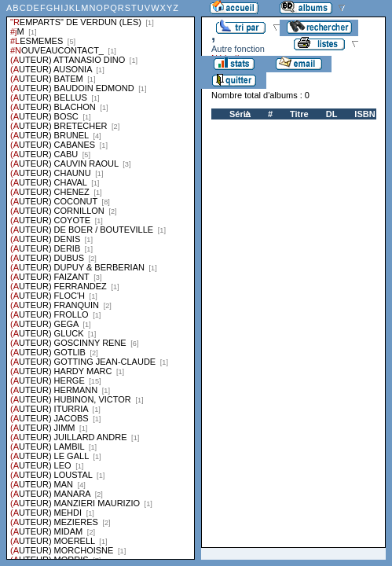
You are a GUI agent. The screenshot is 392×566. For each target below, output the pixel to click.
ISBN (365, 114)
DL (332, 114)
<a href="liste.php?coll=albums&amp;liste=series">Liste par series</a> (101, 280)
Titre (299, 114)
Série (240, 114)
